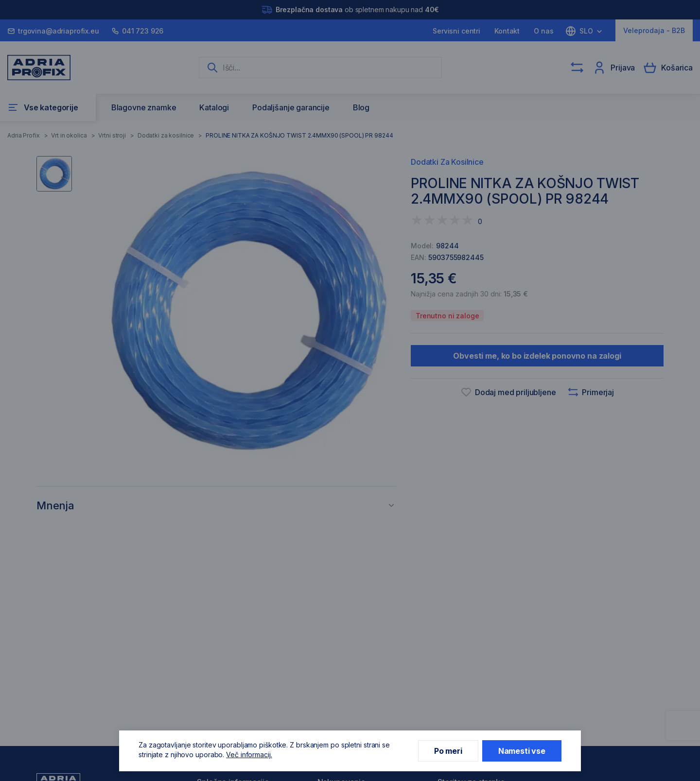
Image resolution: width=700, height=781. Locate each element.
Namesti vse (522, 751)
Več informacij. (249, 755)
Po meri (448, 751)
